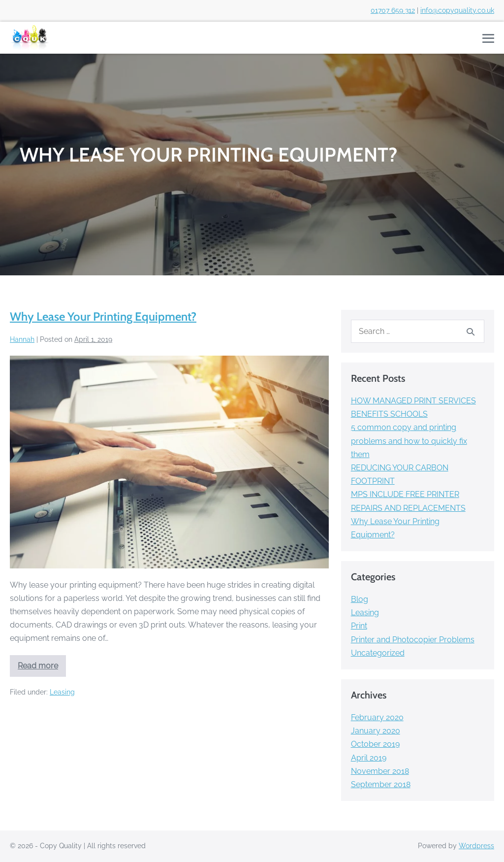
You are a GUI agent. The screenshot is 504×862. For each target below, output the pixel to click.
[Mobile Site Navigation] (488, 38)
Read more (42, 669)
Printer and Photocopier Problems (413, 640)
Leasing (62, 692)
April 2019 (369, 758)
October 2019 (375, 744)
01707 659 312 (393, 10)
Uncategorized (378, 653)
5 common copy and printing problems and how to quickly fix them (409, 441)
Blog (360, 599)
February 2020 (377, 717)
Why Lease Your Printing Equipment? (103, 316)
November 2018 (380, 771)
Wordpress (476, 846)
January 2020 (376, 731)
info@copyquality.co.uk (457, 10)
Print (359, 626)
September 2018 (381, 784)
